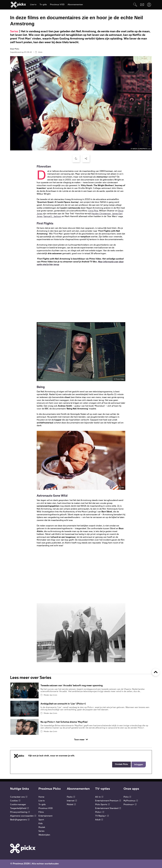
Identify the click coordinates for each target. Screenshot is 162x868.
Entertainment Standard (108, 808)
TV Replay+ (102, 816)
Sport (41, 820)
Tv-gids (42, 805)
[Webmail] (142, 5)
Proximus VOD (46, 808)
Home (41, 797)
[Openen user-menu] (149, 5)
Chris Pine (93, 211)
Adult (99, 820)
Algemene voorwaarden (23, 816)
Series (14, 31)
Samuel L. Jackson (52, 216)
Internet (72, 801)
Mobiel (71, 805)
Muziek (42, 827)
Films (41, 812)
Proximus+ (130, 805)
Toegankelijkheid (19, 808)
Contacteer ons (19, 797)
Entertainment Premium (108, 801)
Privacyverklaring (20, 812)
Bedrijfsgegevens (20, 820)
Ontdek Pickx (121, 764)
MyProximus (131, 801)
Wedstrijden (44, 835)
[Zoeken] (135, 5)
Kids (41, 823)
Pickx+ (100, 812)
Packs (71, 797)
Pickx (127, 797)
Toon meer (81, 740)
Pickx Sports (102, 805)
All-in (99, 797)
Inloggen (139, 765)
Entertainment (45, 816)
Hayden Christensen (101, 214)
